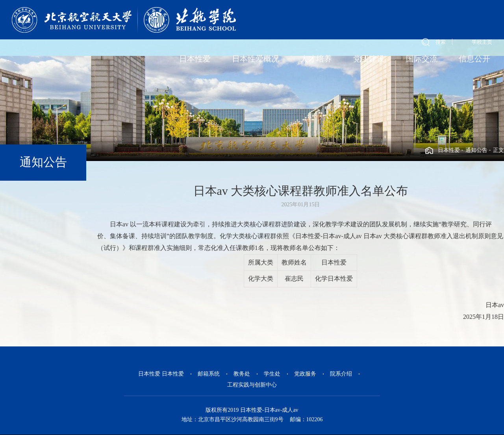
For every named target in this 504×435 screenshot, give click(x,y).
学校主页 (482, 42)
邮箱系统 (209, 374)
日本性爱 (195, 59)
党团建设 (369, 59)
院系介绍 (341, 374)
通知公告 (476, 150)
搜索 (441, 42)
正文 (498, 150)
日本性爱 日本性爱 (161, 374)
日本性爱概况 (256, 59)
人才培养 (316, 59)
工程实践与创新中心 (252, 385)
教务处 (242, 374)
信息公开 (474, 59)
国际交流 (422, 59)
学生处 (272, 374)
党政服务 (305, 374)
